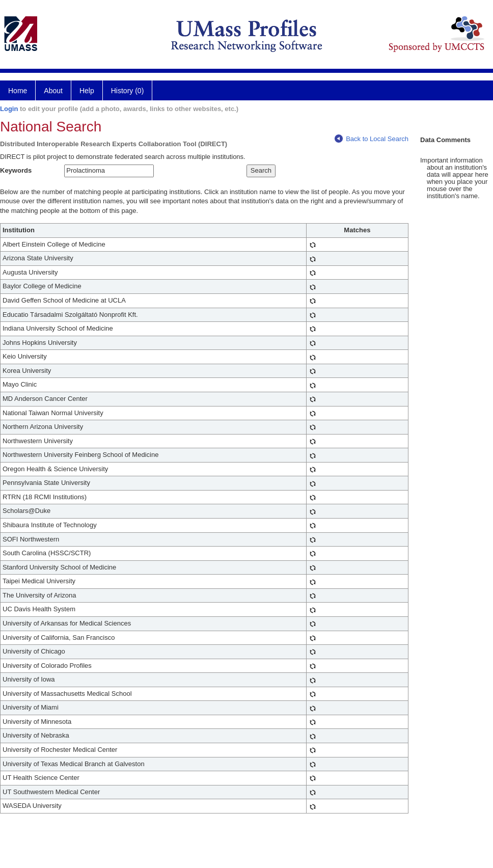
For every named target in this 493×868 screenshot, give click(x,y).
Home (18, 91)
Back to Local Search (372, 139)
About (53, 91)
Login (9, 109)
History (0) (128, 91)
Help (87, 91)
